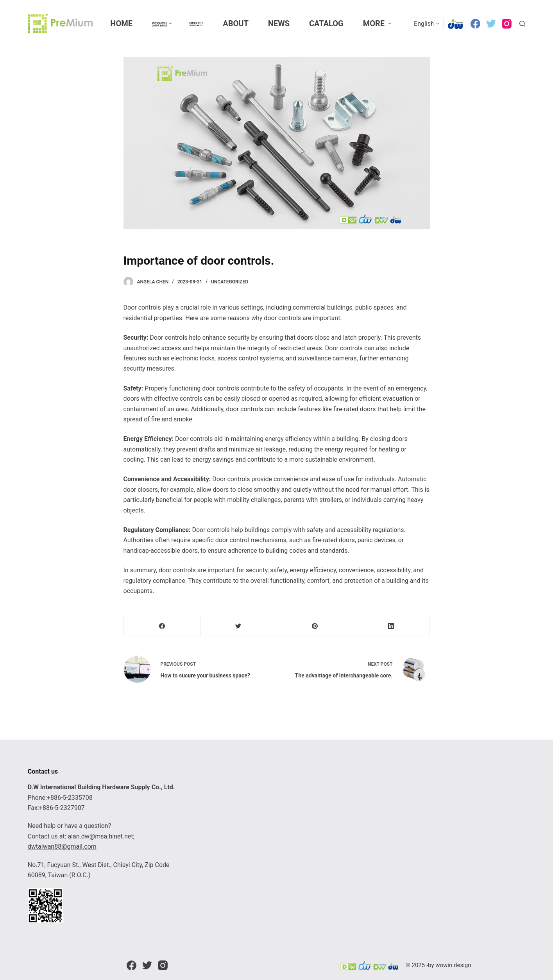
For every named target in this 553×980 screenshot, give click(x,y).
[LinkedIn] (391, 626)
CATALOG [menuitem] (326, 23)
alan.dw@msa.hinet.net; (101, 836)
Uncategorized (230, 282)
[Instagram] (507, 24)
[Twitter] (491, 24)
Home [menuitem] (121, 23)
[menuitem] (161, 23)
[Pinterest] (315, 626)
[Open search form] (522, 24)
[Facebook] (475, 24)
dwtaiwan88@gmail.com (62, 847)
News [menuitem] (279, 23)
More (378, 23)
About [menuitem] (236, 23)
